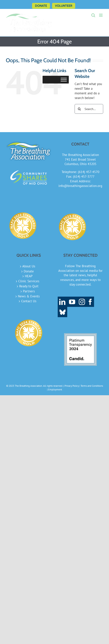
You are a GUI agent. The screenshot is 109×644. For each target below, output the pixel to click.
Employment (55, 390)
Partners (29, 291)
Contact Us (29, 301)
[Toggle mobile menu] (101, 15)
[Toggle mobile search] (93, 15)
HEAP (29, 276)
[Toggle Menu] (64, 80)
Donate (29, 271)
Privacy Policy (72, 386)
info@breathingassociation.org (80, 186)
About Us (29, 266)
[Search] (79, 109)
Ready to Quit (29, 286)
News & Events (29, 296)
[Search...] (89, 109)
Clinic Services (29, 281)
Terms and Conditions (92, 386)
